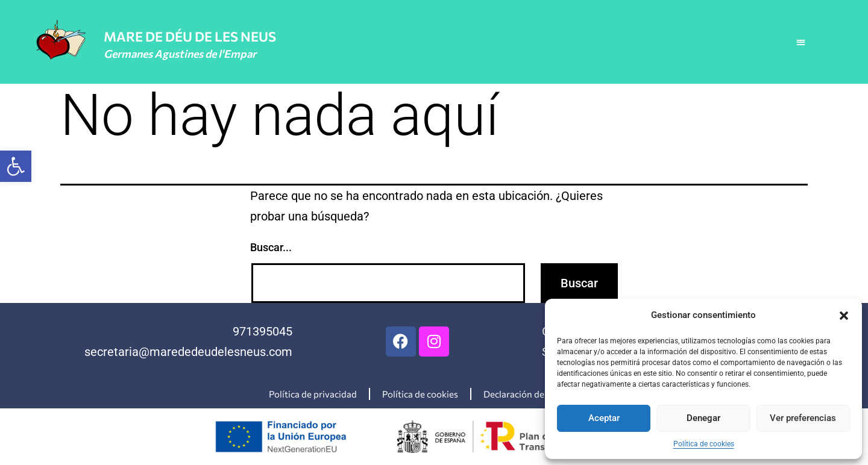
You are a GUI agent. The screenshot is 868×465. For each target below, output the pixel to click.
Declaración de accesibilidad (541, 394)
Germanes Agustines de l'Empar (180, 54)
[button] (16, 166)
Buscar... (271, 247)
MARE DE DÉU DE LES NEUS (190, 36)
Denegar (703, 418)
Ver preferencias (803, 418)
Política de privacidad (313, 394)
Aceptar (604, 418)
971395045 (263, 331)
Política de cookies (704, 444)
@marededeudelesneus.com (215, 352)
